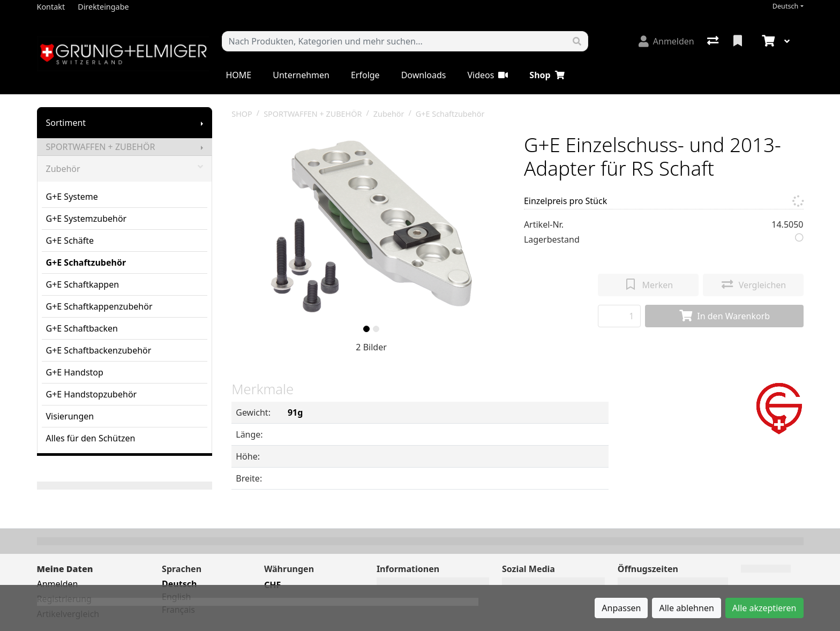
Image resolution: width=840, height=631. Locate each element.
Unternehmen (301, 75)
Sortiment (66, 123)
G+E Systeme (72, 197)
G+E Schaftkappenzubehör (99, 306)
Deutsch (786, 6)
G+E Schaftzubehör (86, 262)
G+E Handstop (75, 372)
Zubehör (125, 169)
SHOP (242, 114)
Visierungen (70, 416)
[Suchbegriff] (394, 41)
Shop (547, 75)
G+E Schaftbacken (82, 328)
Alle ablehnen (686, 608)
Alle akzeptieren (764, 608)
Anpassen (621, 608)
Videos (487, 75)
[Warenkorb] (767, 41)
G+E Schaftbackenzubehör (99, 350)
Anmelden (58, 584)
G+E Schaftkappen (83, 284)
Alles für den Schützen (91, 438)
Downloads (424, 75)
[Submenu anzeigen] (202, 123)
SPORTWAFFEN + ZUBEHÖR (101, 147)
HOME (239, 75)
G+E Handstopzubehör (92, 394)
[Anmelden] (666, 41)
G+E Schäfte (70, 241)
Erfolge (365, 75)
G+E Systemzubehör (87, 219)
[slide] (366, 329)
